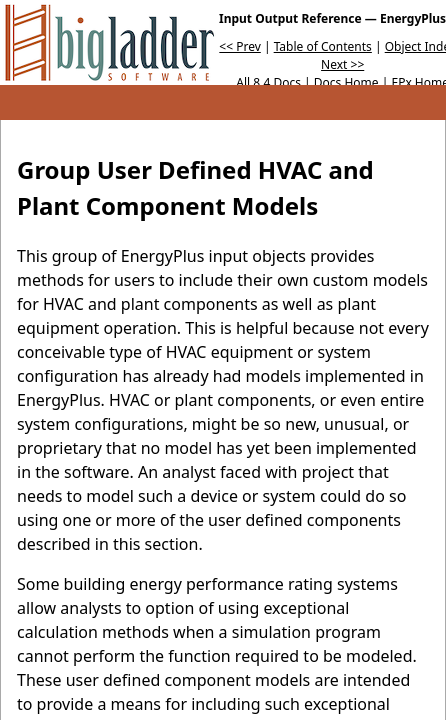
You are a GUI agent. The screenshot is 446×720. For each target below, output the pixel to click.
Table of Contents (323, 46)
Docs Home (346, 82)
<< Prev (239, 46)
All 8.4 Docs (268, 82)
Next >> (342, 64)
